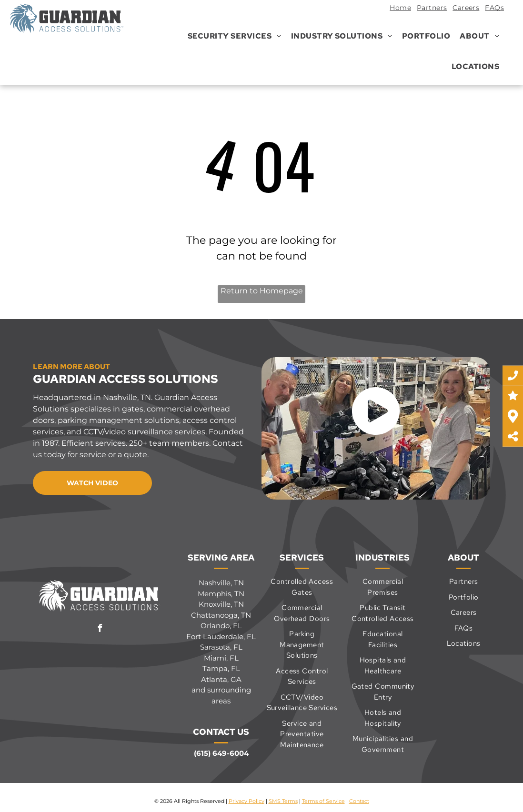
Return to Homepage (262, 291)
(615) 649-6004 (221, 753)
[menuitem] (397, 9)
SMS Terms (283, 801)
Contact (359, 801)
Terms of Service (323, 801)
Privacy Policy (246, 801)
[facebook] (100, 629)
